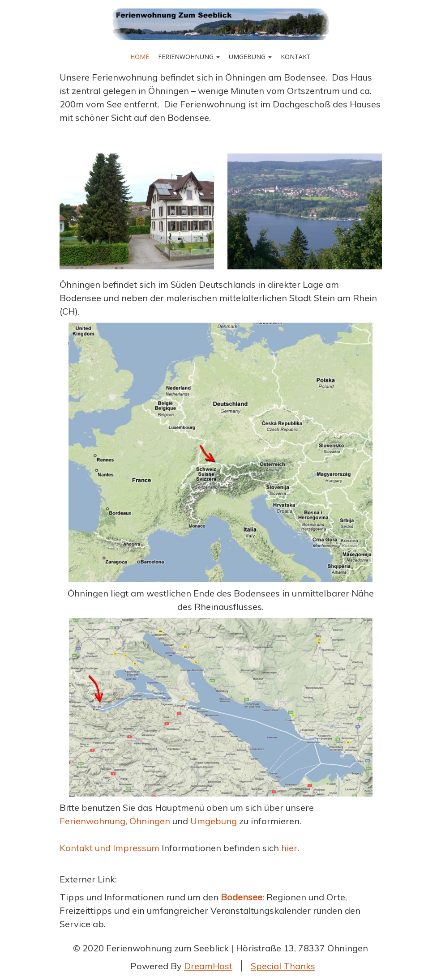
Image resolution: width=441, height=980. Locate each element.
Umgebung (250, 57)
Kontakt (296, 57)
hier (289, 848)
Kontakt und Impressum (111, 848)
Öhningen (150, 821)
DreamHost (208, 966)
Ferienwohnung (189, 57)
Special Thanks (283, 966)
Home (140, 57)
